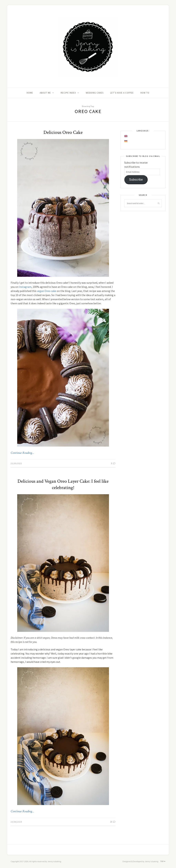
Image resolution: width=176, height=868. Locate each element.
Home (30, 93)
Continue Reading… (22, 453)
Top (163, 861)
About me (45, 93)
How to (145, 93)
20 (113, 822)
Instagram (25, 287)
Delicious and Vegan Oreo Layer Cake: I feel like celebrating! (63, 484)
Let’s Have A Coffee (122, 93)
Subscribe (136, 180)
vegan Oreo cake (47, 291)
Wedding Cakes (95, 93)
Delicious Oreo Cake (63, 132)
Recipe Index (68, 93)
